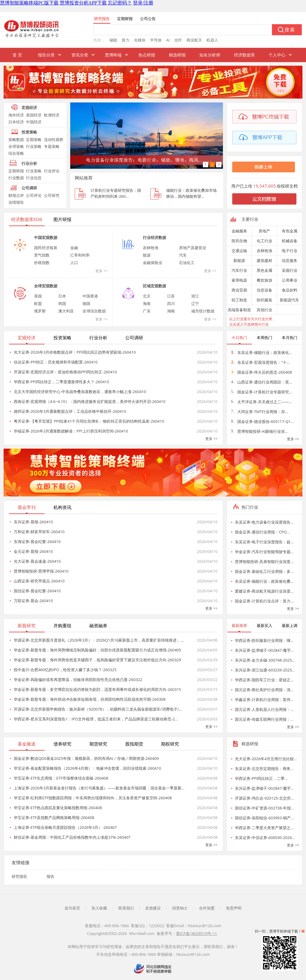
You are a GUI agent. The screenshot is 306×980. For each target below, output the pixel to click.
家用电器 (239, 280)
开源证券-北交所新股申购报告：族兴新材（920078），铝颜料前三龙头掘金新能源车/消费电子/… (98, 709)
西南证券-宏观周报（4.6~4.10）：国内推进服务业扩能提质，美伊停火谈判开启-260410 (89, 401)
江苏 (171, 296)
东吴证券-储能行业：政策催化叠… (264, 581)
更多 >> (101, 271)
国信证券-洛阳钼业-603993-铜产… (264, 818)
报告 (51, 876)
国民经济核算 (46, 248)
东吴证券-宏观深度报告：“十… (260, 362)
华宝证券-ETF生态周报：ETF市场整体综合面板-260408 (61, 778)
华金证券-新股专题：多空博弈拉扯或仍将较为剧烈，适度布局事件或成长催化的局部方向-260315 (97, 689)
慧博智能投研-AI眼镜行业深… (259, 431)
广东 (147, 311)
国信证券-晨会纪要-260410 (37, 591)
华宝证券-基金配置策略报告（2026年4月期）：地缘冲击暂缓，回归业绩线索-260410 (87, 768)
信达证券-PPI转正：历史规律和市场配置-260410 (56, 362)
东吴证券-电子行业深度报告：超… (264, 542)
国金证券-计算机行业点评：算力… (264, 601)
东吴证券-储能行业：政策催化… (261, 352)
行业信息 (34, 178)
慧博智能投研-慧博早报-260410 (41, 571)
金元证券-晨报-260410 (33, 551)
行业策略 (34, 146)
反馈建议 (153, 908)
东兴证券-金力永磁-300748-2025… (265, 660)
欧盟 (38, 303)
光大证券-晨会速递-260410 (37, 561)
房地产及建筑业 (193, 248)
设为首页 (72, 908)
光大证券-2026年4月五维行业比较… (266, 759)
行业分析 (29, 163)
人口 (74, 263)
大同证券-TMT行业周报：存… (260, 412)
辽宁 (195, 303)
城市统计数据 (203, 311)
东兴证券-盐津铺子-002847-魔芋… (264, 650)
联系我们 (126, 908)
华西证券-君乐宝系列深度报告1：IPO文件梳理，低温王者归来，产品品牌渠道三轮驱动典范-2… (96, 719)
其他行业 (264, 310)
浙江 (195, 296)
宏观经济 (29, 108)
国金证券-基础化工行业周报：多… (264, 571)
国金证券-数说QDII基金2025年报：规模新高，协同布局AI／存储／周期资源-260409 (86, 758)
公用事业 (290, 280)
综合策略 (16, 153)
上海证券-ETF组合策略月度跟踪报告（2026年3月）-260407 (65, 827)
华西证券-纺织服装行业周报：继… (264, 640)
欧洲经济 (52, 115)
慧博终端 (113, 55)
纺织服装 (264, 300)
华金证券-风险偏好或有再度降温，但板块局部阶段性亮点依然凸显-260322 (78, 680)
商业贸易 (239, 290)
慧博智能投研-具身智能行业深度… (264, 562)
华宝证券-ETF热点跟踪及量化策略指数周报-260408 (58, 808)
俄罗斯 (40, 311)
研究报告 (19, 876)
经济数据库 (244, 55)
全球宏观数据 (46, 286)
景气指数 (42, 255)
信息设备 (264, 290)
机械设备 (290, 241)
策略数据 (16, 139)
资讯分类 (80, 55)
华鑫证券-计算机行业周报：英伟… (264, 700)
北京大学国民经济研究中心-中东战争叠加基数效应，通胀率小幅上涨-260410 (80, 392)
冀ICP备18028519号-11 (196, 933)
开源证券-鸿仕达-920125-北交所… (264, 798)
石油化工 (187, 263)
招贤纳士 (180, 908)
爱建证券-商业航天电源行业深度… (264, 591)
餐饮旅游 (264, 280)
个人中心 (277, 55)
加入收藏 (99, 908)
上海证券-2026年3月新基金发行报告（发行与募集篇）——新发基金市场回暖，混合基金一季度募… (99, 788)
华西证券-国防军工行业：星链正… (264, 680)
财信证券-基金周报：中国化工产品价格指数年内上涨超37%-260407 (72, 837)
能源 (147, 255)
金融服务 (239, 231)
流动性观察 (54, 139)
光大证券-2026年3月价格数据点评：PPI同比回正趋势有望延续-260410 (75, 352)
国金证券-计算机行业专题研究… (261, 392)
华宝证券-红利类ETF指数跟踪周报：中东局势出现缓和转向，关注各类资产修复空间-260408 (93, 798)
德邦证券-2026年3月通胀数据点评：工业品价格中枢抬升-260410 (70, 411)
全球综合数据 (94, 311)
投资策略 (29, 132)
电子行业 (290, 251)
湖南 (171, 311)
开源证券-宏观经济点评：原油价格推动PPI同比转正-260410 (65, 372)
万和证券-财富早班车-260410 (39, 532)
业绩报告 (16, 202)
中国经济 (34, 122)
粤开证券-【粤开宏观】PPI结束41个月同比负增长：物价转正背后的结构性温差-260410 (89, 421)
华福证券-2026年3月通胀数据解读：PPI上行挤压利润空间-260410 (71, 431)
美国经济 (34, 115)
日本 (62, 296)
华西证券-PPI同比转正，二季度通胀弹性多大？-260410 (61, 382)
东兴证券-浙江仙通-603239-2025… (265, 670)
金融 (74, 248)
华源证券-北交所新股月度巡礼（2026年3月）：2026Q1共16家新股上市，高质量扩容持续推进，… (99, 640)
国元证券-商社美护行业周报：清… (264, 690)
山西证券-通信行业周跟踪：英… (261, 382)
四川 (171, 303)
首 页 (17, 55)
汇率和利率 (80, 255)
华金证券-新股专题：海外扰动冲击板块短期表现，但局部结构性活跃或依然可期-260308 (90, 699)
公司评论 (34, 195)
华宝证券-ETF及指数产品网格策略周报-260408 (54, 818)
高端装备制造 (239, 310)
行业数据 (16, 178)
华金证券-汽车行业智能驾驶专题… (264, 552)
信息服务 (290, 260)
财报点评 (16, 195)
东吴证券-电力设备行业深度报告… (264, 522)
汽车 (183, 255)
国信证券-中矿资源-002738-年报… (264, 808)
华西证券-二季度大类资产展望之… (264, 828)
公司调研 (29, 188)
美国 (38, 296)
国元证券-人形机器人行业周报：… (264, 709)
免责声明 (234, 908)
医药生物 (239, 241)
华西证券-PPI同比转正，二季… (261, 778)
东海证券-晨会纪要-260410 (37, 542)
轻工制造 (239, 300)
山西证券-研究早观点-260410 (39, 581)
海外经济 (16, 115)
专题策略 (52, 146)
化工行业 (264, 241)
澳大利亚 (66, 311)
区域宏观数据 (154, 286)
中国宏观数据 (46, 237)
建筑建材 (264, 260)
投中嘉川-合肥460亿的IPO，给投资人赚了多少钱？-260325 (65, 670)
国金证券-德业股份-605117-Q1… (262, 421)
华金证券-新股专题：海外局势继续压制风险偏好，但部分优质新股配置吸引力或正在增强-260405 (97, 650)
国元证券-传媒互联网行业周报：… (264, 719)
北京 (147, 296)
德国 (86, 303)
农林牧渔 (151, 248)
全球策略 (16, 146)
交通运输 (239, 251)
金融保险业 (153, 263)
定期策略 (34, 139)
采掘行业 (290, 270)
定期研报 (16, 171)
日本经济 (16, 122)
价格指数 (42, 263)
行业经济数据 (154, 237)
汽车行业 (239, 270)
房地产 (264, 231)
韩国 (62, 303)
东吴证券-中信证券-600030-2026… (265, 838)
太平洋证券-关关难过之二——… (261, 402)
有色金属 (290, 231)
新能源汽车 (289, 300)
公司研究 (52, 195)
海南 (147, 303)
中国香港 (90, 296)
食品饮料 (290, 290)
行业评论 (52, 171)
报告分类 (46, 55)
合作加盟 (207, 908)
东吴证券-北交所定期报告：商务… (264, 769)
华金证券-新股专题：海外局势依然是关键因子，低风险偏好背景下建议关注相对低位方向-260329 (97, 660)
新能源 (239, 260)
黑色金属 (264, 270)
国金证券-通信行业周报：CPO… (262, 532)
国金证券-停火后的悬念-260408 (261, 372)
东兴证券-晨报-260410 (33, 522)
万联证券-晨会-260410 (33, 601)
